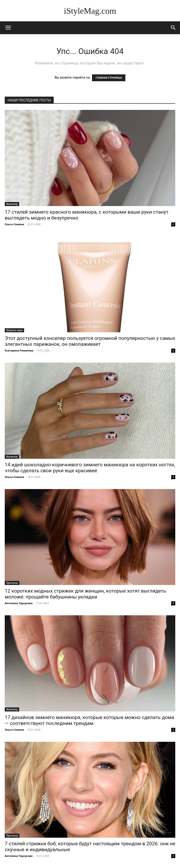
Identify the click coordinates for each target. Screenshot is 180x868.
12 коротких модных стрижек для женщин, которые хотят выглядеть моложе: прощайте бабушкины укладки (85, 594)
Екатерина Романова (19, 350)
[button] (173, 28)
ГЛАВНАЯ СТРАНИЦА (109, 78)
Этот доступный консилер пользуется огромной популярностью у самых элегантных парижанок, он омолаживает (90, 341)
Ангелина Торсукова (19, 603)
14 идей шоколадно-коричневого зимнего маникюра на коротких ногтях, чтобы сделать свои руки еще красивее (90, 468)
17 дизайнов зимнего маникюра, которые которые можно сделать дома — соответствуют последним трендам (89, 720)
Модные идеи (14, 330)
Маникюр (12, 204)
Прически (12, 583)
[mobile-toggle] (8, 28)
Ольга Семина (14, 224)
